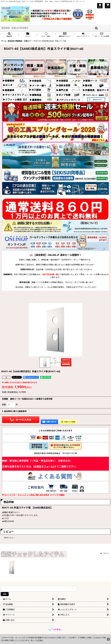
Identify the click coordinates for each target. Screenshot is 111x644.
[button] (9, 35)
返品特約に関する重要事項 (14, 411)
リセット (105, 553)
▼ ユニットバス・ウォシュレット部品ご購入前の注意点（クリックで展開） (34, 495)
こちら (40, 640)
